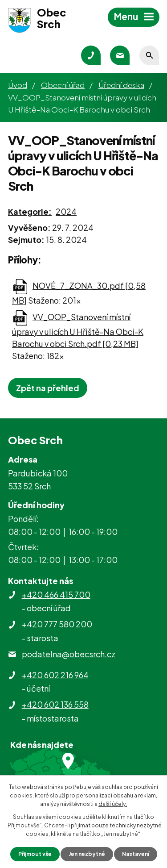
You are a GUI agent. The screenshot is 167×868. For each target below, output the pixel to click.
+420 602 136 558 (55, 704)
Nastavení (136, 854)
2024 (66, 211)
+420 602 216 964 (55, 675)
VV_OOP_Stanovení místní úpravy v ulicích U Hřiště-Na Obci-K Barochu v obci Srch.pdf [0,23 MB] (78, 330)
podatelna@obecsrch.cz (69, 654)
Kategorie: (30, 211)
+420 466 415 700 (56, 595)
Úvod (18, 85)
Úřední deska (121, 85)
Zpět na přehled (48, 388)
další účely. (113, 804)
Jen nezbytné (87, 854)
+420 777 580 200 (57, 624)
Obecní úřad (63, 85)
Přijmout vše (35, 854)
